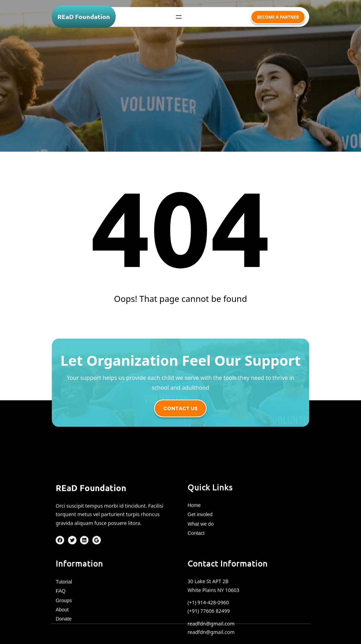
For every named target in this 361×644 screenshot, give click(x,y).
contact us (180, 408)
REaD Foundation (84, 16)
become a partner (278, 17)
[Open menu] (179, 17)
